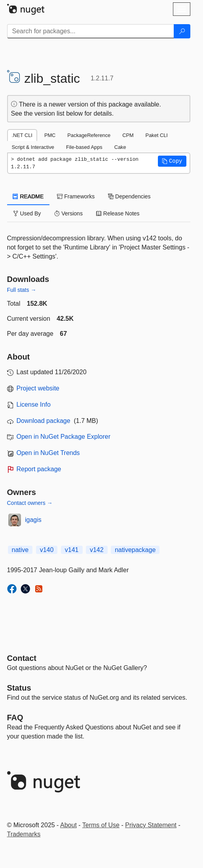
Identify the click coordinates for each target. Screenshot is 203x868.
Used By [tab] (27, 213)
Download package (44, 421)
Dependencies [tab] (129, 196)
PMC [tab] (50, 135)
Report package (39, 469)
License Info (34, 404)
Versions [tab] (68, 213)
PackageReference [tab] (89, 135)
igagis (33, 520)
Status (19, 688)
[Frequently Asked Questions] (15, 718)
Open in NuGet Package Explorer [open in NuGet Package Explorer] (64, 437)
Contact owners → (30, 503)
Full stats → (22, 290)
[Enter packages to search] (91, 31)
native (20, 550)
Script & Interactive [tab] (33, 147)
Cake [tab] (120, 147)
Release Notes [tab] (118, 213)
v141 (72, 550)
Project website (38, 388)
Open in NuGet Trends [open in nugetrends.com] (48, 453)
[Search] (182, 31)
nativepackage (135, 550)
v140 (47, 550)
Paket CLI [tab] (157, 135)
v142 (97, 550)
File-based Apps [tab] (84, 147)
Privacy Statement (151, 825)
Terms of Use (101, 825)
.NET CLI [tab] (22, 135)
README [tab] (28, 196)
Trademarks (24, 834)
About (68, 825)
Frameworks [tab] (76, 196)
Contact (22, 658)
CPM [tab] (128, 135)
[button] (172, 161)
